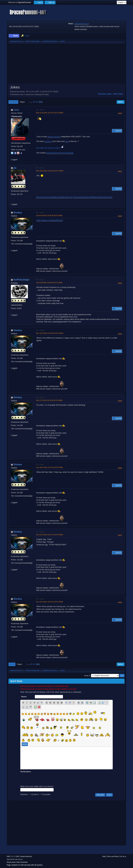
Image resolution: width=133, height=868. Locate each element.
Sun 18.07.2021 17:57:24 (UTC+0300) (49, 467)
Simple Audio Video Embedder (17, 862)
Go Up (12, 664)
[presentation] (42, 779)
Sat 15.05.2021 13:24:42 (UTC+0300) (49, 283)
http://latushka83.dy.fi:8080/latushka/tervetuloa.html (93, 197)
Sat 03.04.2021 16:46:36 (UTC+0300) (49, 215)
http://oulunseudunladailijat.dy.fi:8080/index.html (54, 197)
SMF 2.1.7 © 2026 (13, 856)
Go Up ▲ (123, 856)
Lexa (16, 110)
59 (34, 102)
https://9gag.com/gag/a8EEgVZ (50, 220)
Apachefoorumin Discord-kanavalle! (60, 153)
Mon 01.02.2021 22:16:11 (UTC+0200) (50, 113)
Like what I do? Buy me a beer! (50, 148)
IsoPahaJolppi (21, 280)
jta (15, 168)
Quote (117, 131)
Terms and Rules (113, 856)
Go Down (13, 102)
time (67, 141)
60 (37, 102)
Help (104, 856)
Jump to (87, 676)
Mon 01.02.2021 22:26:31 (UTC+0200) (50, 171)
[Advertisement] (66, 65)
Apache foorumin (54, 137)
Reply (120, 102)
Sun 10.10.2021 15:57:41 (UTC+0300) (49, 602)
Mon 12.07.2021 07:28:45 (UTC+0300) (50, 333)
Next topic (118, 94)
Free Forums (19, 859)
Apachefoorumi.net (82, 24)
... (32, 102)
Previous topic (105, 94)
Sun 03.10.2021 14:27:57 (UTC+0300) (49, 535)
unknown (48, 141)
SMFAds (9, 859)
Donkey (18, 213)
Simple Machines (26, 856)
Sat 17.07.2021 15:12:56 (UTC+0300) (49, 400)
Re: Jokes (40, 110)
